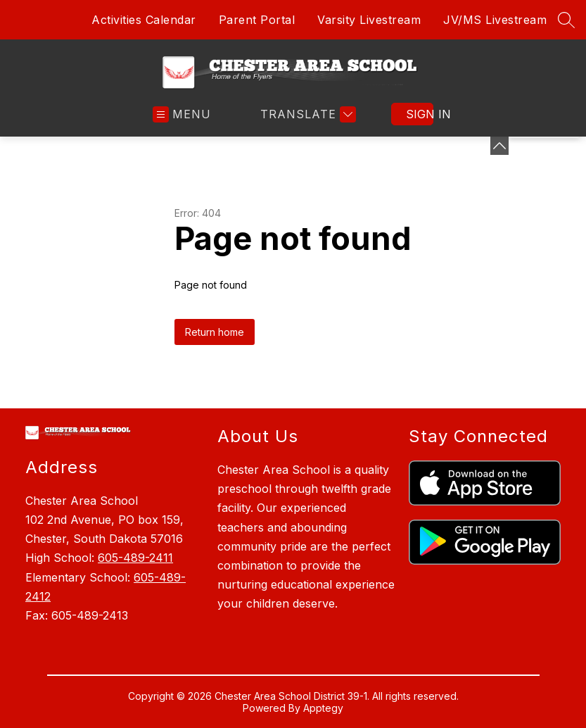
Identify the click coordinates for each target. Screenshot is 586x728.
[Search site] (566, 20)
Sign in (420, 114)
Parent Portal (257, 20)
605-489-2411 (135, 558)
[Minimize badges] (499, 146)
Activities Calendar (144, 20)
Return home (215, 332)
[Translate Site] (306, 114)
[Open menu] (182, 114)
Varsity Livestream (369, 20)
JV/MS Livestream (495, 20)
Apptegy (323, 708)
